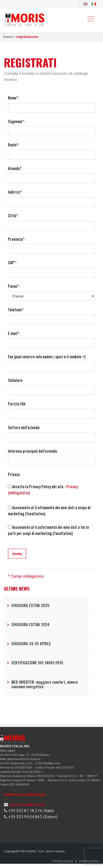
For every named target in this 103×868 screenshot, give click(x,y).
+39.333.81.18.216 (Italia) (31, 811)
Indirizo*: (15, 192)
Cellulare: (15, 380)
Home (8, 37)
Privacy (72, 486)
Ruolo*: (13, 145)
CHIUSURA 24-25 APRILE (31, 644)
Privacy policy (63, 861)
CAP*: (12, 262)
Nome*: (13, 98)
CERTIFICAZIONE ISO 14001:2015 (37, 663)
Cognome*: (16, 121)
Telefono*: (16, 309)
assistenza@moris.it (27, 805)
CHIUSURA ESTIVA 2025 (30, 605)
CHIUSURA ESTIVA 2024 (30, 624)
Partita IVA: (17, 404)
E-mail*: (14, 333)
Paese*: (14, 286)
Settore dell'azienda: (24, 427)
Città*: (13, 215)
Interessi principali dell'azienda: (33, 451)
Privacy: (14, 474)
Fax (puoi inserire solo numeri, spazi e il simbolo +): (47, 356)
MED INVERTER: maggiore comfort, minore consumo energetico (45, 684)
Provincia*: (17, 239)
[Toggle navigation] (91, 19)
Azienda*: (15, 168)
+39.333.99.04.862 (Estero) (32, 817)
